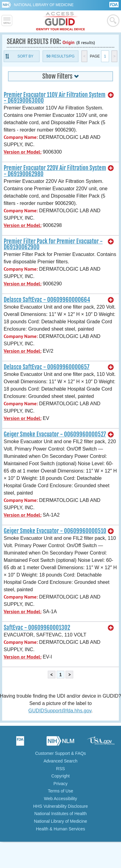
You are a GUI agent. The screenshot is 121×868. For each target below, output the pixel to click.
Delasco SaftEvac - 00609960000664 (47, 300)
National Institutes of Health (61, 814)
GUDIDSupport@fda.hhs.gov (60, 711)
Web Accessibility (61, 799)
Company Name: (21, 137)
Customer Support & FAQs (61, 753)
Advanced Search (61, 761)
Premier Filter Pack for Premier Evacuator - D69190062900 (53, 244)
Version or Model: (23, 152)
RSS (61, 769)
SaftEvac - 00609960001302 (37, 628)
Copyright (61, 776)
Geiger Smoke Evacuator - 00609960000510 (55, 531)
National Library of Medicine (44, 5)
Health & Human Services (60, 829)
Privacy (61, 784)
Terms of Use (60, 791)
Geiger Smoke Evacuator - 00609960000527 (55, 434)
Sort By (25, 56)
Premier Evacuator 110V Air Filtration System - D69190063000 (55, 98)
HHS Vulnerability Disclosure (60, 806)
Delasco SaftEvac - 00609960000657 (47, 367)
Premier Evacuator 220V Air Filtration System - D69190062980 (55, 171)
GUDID (61, 21)
